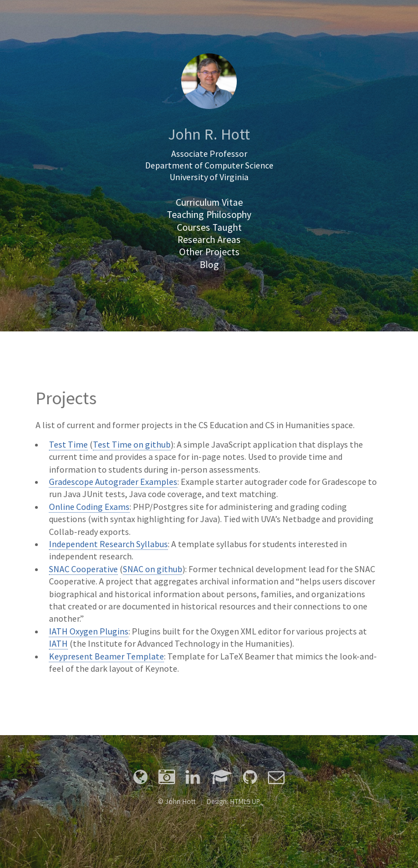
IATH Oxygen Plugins (89, 631)
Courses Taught (209, 227)
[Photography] (167, 779)
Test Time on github (132, 444)
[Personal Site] (141, 779)
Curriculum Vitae (209, 202)
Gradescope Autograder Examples (113, 482)
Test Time (68, 444)
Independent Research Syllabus (108, 544)
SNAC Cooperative (83, 569)
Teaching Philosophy (209, 215)
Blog (209, 265)
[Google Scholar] (222, 779)
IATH (58, 643)
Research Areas (209, 240)
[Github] (250, 779)
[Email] (276, 779)
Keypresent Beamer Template (106, 656)
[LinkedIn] (193, 779)
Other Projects (209, 252)
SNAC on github (153, 569)
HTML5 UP (245, 801)
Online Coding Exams (89, 507)
